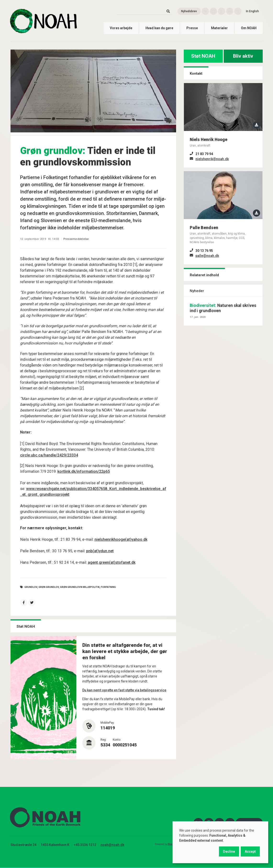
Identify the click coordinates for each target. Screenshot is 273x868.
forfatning (108, 587)
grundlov (31, 587)
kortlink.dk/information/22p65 (84, 471)
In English (252, 11)
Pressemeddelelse (76, 239)
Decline (229, 851)
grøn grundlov (49, 587)
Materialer (219, 28)
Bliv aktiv (243, 56)
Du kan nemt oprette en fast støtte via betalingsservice (124, 690)
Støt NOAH (203, 56)
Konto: (117, 740)
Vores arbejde (121, 28)
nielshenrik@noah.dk (212, 159)
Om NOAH (249, 28)
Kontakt (196, 73)
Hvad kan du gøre (159, 28)
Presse (192, 28)
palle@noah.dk (207, 256)
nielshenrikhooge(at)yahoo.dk (121, 539)
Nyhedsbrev (189, 11)
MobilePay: (108, 723)
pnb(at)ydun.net (100, 551)
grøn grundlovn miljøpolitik (80, 587)
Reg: (103, 740)
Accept (250, 851)
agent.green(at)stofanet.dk (112, 562)
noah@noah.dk (112, 845)
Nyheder (197, 291)
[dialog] (220, 842)
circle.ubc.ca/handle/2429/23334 (49, 455)
